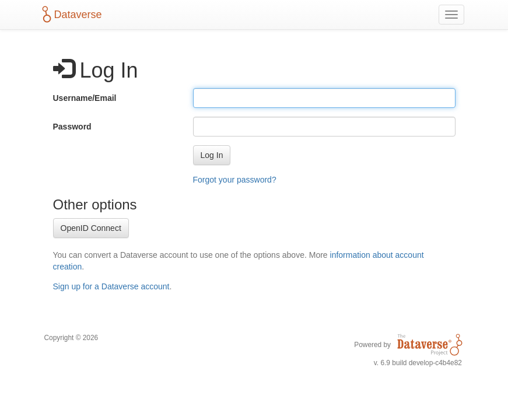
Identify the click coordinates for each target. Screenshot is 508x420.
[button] (212, 155)
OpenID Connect (91, 228)
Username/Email (85, 98)
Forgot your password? (235, 180)
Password (72, 127)
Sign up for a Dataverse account (111, 286)
